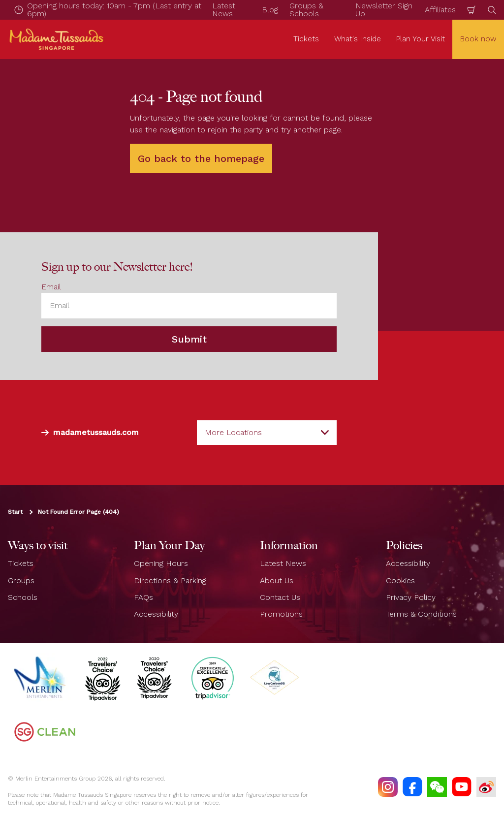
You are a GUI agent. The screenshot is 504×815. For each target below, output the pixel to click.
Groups (21, 580)
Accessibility (156, 614)
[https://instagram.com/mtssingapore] (388, 787)
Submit (189, 339)
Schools (23, 597)
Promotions (281, 614)
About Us (277, 580)
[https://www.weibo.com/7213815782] (486, 787)
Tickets (21, 563)
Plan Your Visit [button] (421, 39)
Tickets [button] (306, 39)
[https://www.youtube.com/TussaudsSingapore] (462, 787)
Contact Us (280, 597)
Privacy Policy (411, 597)
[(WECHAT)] (437, 787)
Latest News (283, 563)
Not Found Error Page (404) (79, 512)
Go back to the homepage (201, 158)
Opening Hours (161, 563)
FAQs (143, 597)
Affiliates (440, 10)
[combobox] (267, 433)
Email (51, 287)
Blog (270, 10)
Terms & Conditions (421, 614)
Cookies (400, 580)
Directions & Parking (170, 580)
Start (15, 512)
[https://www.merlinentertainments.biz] (41, 678)
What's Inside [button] (358, 39)
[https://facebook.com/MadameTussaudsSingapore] (412, 787)
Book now (478, 39)
